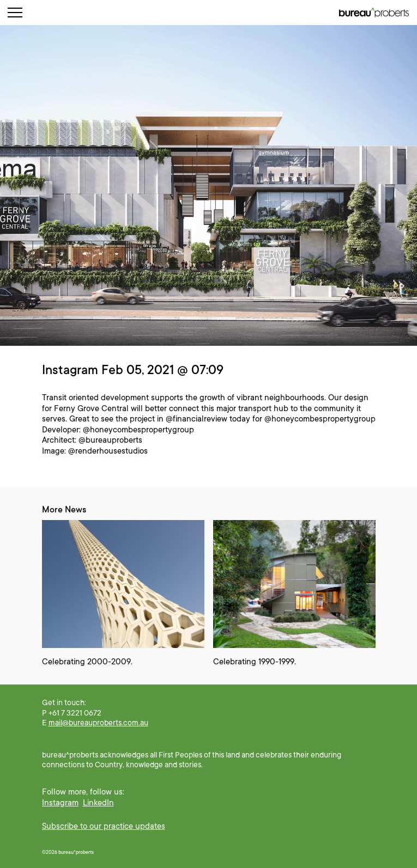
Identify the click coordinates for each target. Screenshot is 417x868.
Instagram (60, 803)
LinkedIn (98, 803)
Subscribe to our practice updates (104, 826)
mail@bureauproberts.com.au (98, 723)
